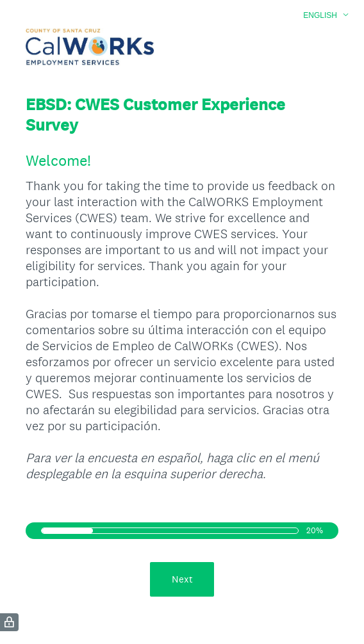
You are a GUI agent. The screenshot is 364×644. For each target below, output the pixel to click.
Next (182, 579)
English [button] (320, 15)
